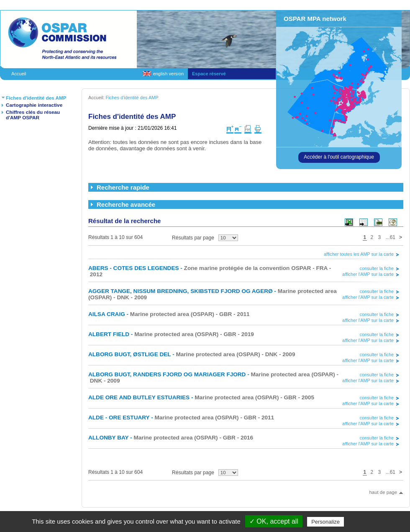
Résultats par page (193, 238)
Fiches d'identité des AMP (36, 98)
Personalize (325, 522)
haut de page (383, 492)
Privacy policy (366, 522)
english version (168, 74)
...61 (391, 237)
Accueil (19, 74)
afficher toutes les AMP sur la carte (359, 254)
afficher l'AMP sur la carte (368, 274)
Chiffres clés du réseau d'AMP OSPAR (33, 115)
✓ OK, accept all (274, 521)
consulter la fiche (377, 268)
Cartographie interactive (34, 105)
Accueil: (97, 98)
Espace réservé (209, 74)
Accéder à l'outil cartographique (339, 157)
